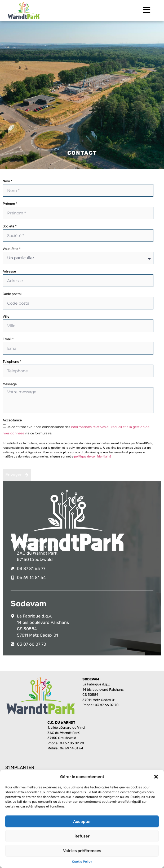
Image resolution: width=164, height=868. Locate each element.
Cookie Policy (82, 862)
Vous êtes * (12, 249)
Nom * (8, 181)
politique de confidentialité (93, 457)
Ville (6, 317)
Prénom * (10, 204)
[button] (156, 777)
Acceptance (12, 420)
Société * (10, 226)
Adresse (9, 271)
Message (10, 384)
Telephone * (12, 362)
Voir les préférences (82, 851)
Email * (8, 339)
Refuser (82, 836)
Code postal (12, 294)
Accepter (82, 822)
